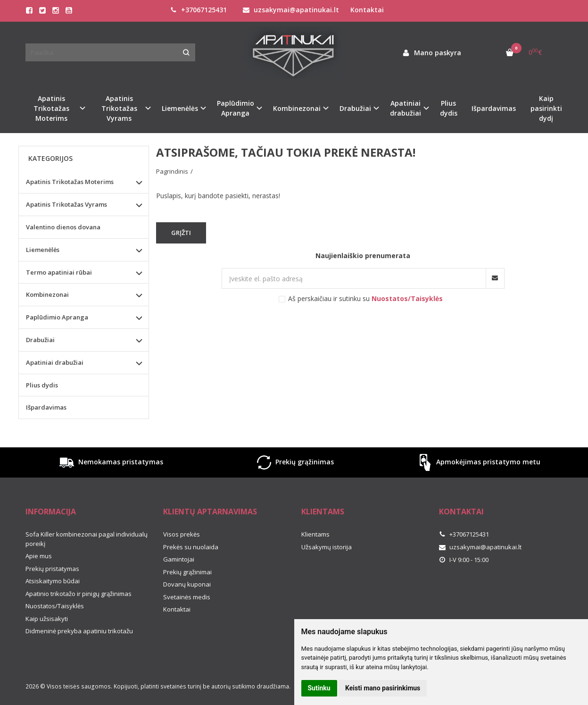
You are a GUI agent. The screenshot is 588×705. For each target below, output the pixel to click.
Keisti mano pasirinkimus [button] (383, 688)
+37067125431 (199, 10)
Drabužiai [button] (355, 108)
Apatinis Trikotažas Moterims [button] (51, 108)
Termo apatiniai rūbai (59, 272)
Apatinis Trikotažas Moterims (70, 182)
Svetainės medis (187, 597)
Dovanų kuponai (187, 584)
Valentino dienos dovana (63, 227)
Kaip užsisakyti (47, 619)
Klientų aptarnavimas (210, 512)
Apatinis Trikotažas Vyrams (66, 204)
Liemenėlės (43, 250)
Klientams (323, 512)
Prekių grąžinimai (187, 572)
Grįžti (181, 233)
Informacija (51, 512)
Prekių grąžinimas (294, 462)
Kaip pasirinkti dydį (546, 108)
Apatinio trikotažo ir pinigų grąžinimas (79, 594)
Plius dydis (449, 108)
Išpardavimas (494, 108)
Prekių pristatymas (52, 569)
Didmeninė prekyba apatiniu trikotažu (79, 631)
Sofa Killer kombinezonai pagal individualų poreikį (87, 539)
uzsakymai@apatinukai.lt (291, 10)
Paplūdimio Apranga (57, 317)
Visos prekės (182, 534)
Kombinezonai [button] (297, 108)
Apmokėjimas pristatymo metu (478, 462)
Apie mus (39, 556)
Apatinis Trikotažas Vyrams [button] (119, 108)
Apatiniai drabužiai (55, 362)
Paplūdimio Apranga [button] (236, 108)
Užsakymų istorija (327, 547)
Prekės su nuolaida (191, 547)
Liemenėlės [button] (180, 108)
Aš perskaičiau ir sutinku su (365, 298)
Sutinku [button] (319, 688)
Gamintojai (179, 559)
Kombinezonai (47, 294)
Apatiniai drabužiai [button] (406, 108)
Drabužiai (40, 340)
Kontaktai (367, 10)
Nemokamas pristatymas (110, 462)
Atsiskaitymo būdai (53, 581)
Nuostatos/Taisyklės (55, 606)
